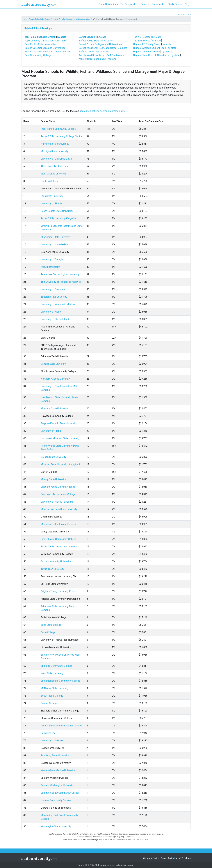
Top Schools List (129, 4)
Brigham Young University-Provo (58, 591)
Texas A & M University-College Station (62, 136)
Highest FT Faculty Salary (147, 44)
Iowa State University (52, 673)
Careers (145, 4)
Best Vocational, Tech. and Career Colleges (48, 52)
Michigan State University (54, 151)
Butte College (48, 632)
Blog (187, 4)
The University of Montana (55, 166)
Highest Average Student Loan (150, 48)
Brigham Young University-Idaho (58, 487)
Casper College (49, 703)
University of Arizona (52, 741)
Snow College (48, 733)
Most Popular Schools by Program (97, 59)
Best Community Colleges (39, 55)
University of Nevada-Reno (55, 245)
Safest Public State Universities (96, 41)
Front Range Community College (58, 129)
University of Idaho (51, 431)
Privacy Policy (167, 858)
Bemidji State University (53, 364)
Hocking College (50, 181)
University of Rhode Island (55, 319)
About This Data (184, 14)
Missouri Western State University (59, 509)
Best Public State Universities (41, 44)
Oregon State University (53, 457)
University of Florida (51, 204)
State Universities (108, 4)
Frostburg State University (55, 755)
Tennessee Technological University (60, 274)
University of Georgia (52, 259)
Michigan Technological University (59, 524)
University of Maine (51, 312)
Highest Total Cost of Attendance (151, 55)
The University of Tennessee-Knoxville (61, 282)
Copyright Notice (151, 858)
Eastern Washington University (57, 785)
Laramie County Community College (60, 793)
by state (62, 37)
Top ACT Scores (142, 37)
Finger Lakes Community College (59, 539)
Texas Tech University (52, 569)
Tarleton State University (54, 297)
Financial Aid (158, 4)
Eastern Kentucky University (56, 561)
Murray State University (53, 479)
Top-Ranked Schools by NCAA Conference (102, 55)
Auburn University (50, 267)
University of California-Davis (56, 159)
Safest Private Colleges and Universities (100, 44)
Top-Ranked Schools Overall (40, 37)
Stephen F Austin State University (59, 423)
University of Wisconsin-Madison (58, 304)
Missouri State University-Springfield (60, 464)
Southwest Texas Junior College (58, 494)
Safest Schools (87, 37)
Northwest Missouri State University (60, 438)
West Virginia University (53, 174)
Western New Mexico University (58, 770)
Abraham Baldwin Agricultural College (61, 726)
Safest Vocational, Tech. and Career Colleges (103, 48)
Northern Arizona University (56, 379)
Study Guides (175, 4)
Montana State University (54, 408)
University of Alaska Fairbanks (57, 502)
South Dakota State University (57, 211)
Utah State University (52, 196)
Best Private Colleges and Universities (45, 48)
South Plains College (52, 696)
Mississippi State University (56, 237)
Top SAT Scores (142, 41)
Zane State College (51, 625)
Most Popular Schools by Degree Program (41, 19)
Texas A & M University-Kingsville (59, 218)
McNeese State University (55, 688)
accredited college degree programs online (103, 111)
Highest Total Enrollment (147, 52)
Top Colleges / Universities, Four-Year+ (46, 41)
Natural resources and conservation (75, 19)
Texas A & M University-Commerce (59, 547)
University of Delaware (53, 289)
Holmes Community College (56, 800)
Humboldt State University (55, 144)
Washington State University (56, 826)
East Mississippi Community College (60, 681)
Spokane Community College (56, 666)
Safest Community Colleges (94, 52)
